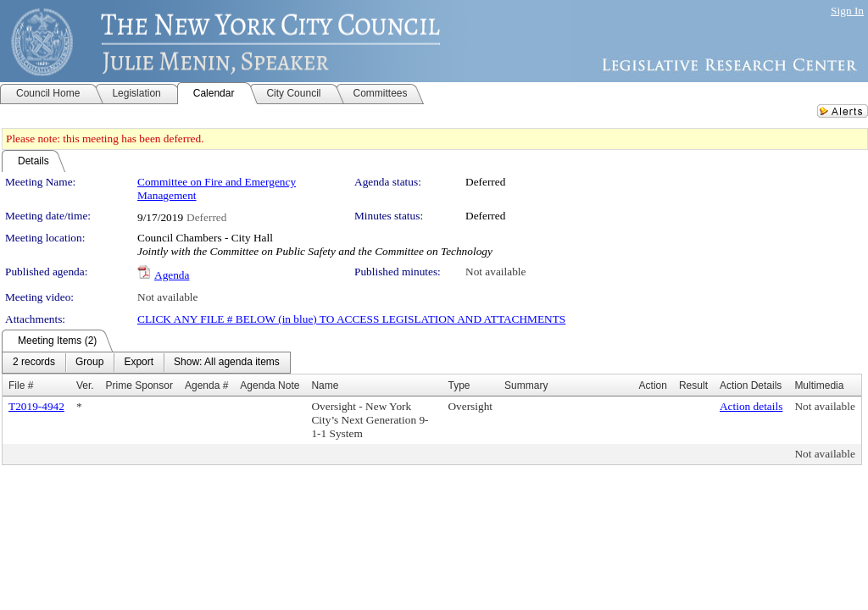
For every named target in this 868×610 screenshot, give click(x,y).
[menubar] (146, 363)
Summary (526, 385)
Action (653, 385)
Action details (751, 406)
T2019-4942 (36, 406)
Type (459, 385)
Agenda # (206, 385)
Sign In (847, 11)
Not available (495, 272)
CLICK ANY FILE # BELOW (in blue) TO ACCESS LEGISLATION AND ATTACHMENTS (351, 319)
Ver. (85, 385)
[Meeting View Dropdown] (227, 363)
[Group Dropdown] (89, 363)
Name (325, 385)
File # (21, 385)
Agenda (172, 275)
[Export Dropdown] (139, 363)
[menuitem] (34, 363)
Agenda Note (270, 385)
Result (693, 385)
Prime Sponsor (139, 385)
